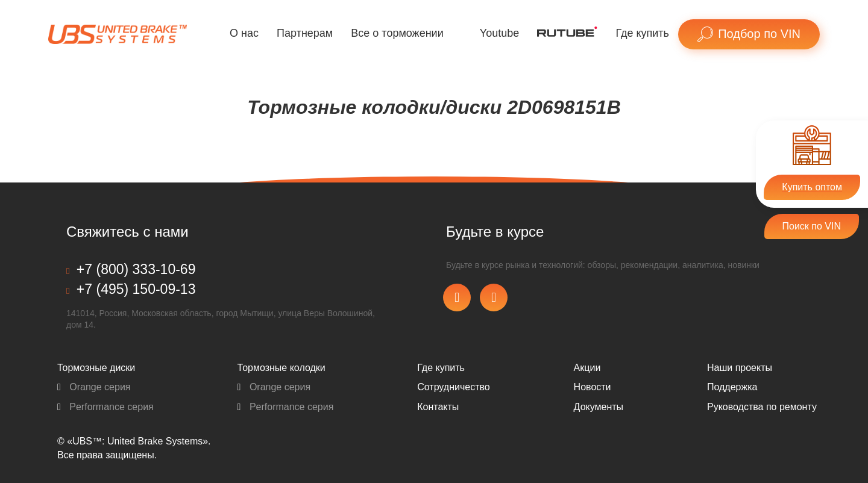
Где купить (642, 33)
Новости (593, 387)
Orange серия (94, 387)
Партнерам (305, 33)
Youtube (499, 33)
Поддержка (732, 387)
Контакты (438, 407)
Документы (599, 407)
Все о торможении (397, 33)
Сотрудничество (454, 387)
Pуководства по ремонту (762, 407)
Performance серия (105, 407)
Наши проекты (740, 368)
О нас (244, 33)
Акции (587, 368)
